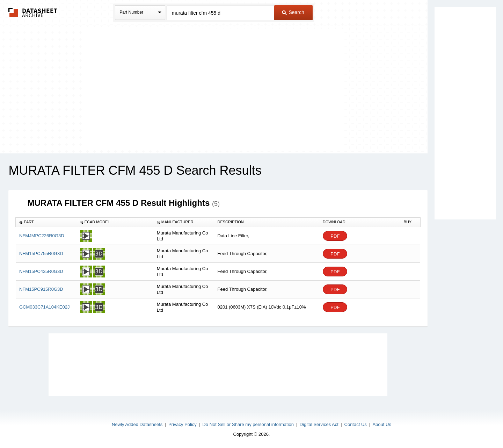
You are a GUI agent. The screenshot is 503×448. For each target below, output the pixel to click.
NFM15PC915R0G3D (41, 289)
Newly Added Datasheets (137, 424)
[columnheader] (46, 222)
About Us (382, 424)
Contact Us (356, 424)
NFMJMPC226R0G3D (42, 236)
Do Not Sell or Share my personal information (248, 424)
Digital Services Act (319, 424)
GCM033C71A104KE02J (45, 307)
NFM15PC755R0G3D (41, 254)
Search (293, 12)
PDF (335, 236)
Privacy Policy (183, 424)
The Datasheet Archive (33, 12)
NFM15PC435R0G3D (41, 271)
